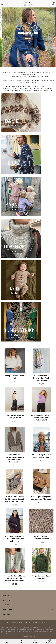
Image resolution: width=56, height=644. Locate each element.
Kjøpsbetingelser (17, 623)
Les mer (44, 631)
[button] (54, 37)
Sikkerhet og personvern (32, 623)
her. (49, 86)
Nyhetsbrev (46, 623)
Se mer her (28, 39)
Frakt (8, 623)
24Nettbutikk (31, 636)
